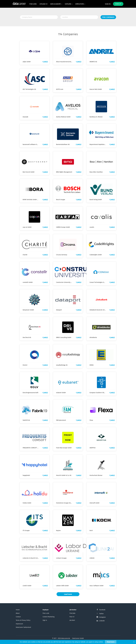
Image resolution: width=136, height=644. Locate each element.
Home (18, 610)
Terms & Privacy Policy (23, 620)
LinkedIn (102, 621)
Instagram (102, 617)
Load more (68, 594)
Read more (111, 642)
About (18, 613)
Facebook (102, 610)
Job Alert (72, 620)
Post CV (72, 617)
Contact (18, 617)
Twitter (101, 614)
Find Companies (108, 17)
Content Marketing (49, 617)
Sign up (118, 4)
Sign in (108, 4)
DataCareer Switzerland (23, 627)
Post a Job (46, 613)
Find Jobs (72, 613)
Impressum (19, 624)
